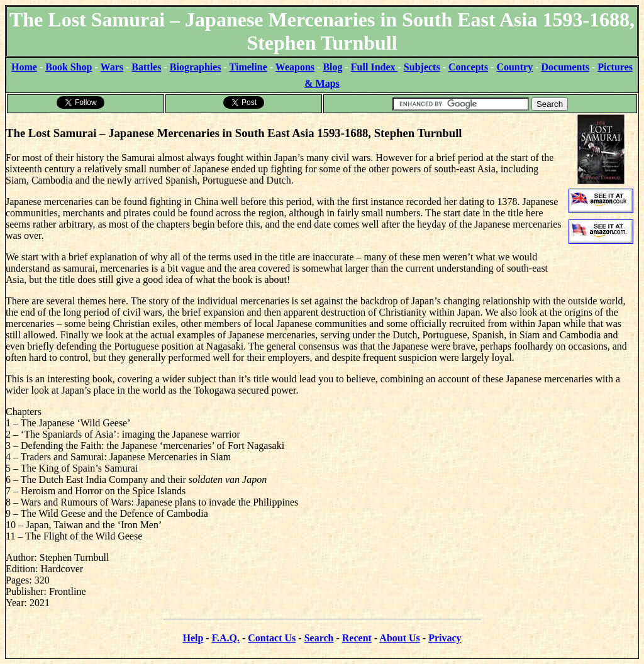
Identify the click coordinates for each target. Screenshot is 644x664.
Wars (112, 67)
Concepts (468, 67)
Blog (332, 67)
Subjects (422, 67)
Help (193, 638)
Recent (357, 638)
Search (319, 638)
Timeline (248, 67)
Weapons (295, 67)
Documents (565, 67)
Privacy (445, 638)
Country (514, 67)
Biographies (196, 67)
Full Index (375, 67)
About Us (399, 638)
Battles (146, 67)
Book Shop (69, 67)
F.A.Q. (226, 638)
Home (24, 67)
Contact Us (272, 638)
